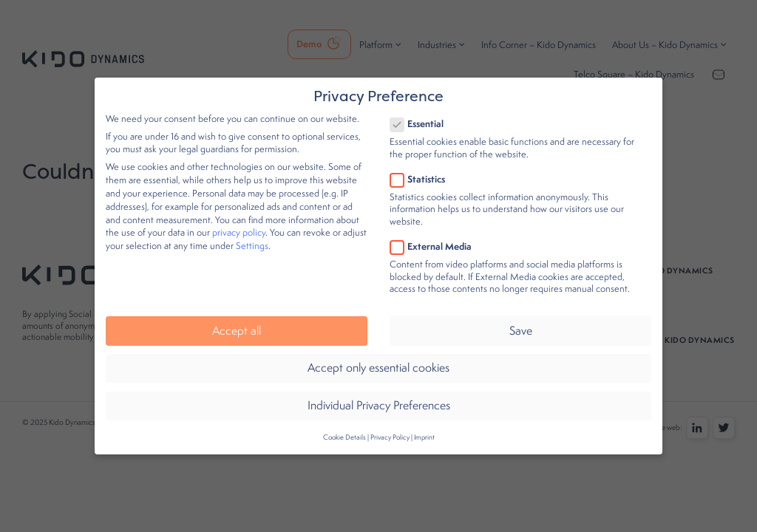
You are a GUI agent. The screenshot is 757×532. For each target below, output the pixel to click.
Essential (421, 115)
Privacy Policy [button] (390, 427)
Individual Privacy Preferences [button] (379, 396)
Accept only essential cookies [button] (378, 359)
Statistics (422, 170)
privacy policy (239, 224)
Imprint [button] (424, 427)
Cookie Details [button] (344, 427)
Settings (252, 237)
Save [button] (521, 321)
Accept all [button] (237, 321)
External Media (435, 237)
